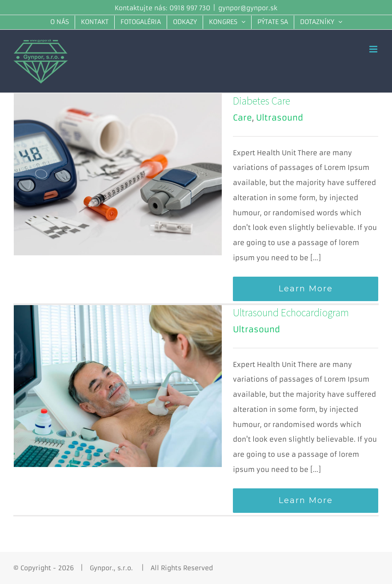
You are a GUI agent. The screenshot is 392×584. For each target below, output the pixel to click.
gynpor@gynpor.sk (248, 8)
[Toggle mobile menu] (374, 49)
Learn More (306, 289)
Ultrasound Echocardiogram (291, 312)
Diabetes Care (262, 101)
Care (242, 118)
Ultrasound (280, 118)
